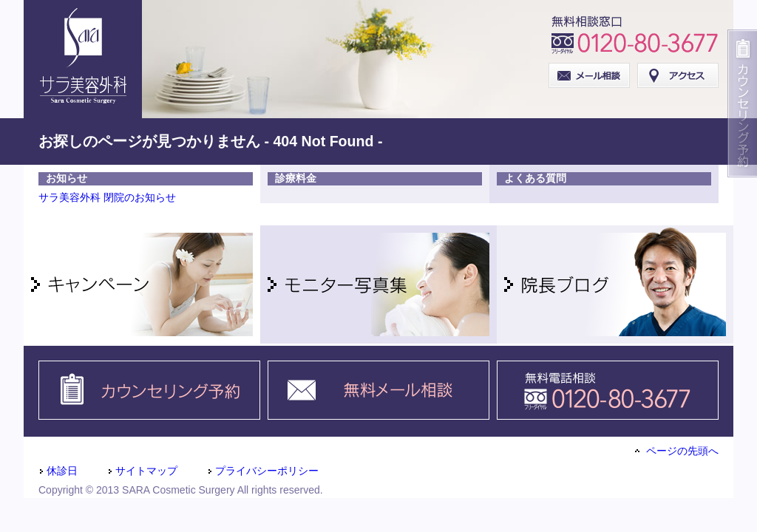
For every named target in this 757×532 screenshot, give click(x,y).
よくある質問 (535, 178)
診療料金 (296, 178)
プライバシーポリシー (263, 471)
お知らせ (67, 178)
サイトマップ (142, 471)
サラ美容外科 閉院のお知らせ (107, 197)
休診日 (58, 471)
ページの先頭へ (677, 451)
